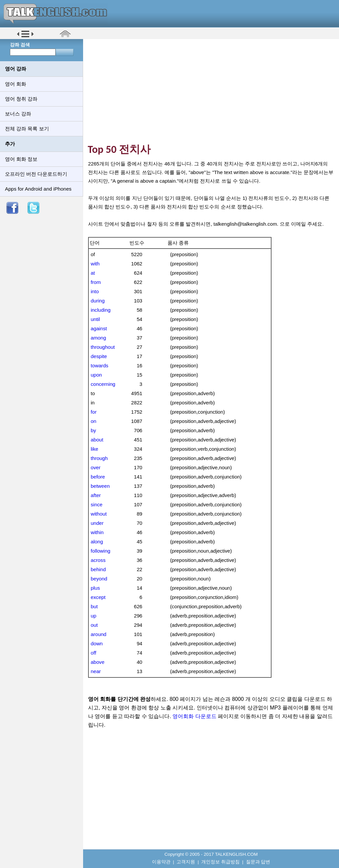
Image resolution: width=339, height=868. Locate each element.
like (95, 449)
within (97, 532)
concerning (103, 384)
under (97, 523)
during (98, 301)
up (94, 616)
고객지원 (186, 862)
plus (95, 588)
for (94, 412)
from (96, 282)
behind (98, 569)
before (98, 477)
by (93, 430)
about (97, 440)
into (95, 291)
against (99, 328)
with (95, 264)
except (98, 597)
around (98, 634)
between (100, 486)
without (99, 514)
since (97, 504)
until (95, 319)
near (96, 671)
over (96, 467)
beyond (99, 579)
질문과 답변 (258, 862)
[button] (25, 37)
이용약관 (161, 862)
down (97, 643)
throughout (103, 347)
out (94, 625)
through (99, 458)
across (98, 560)
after (96, 495)
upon (96, 375)
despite (99, 356)
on (94, 421)
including (101, 310)
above (97, 662)
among (98, 338)
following (100, 551)
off (94, 653)
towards (99, 365)
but (94, 606)
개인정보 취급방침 (220, 862)
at (93, 273)
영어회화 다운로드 (194, 716)
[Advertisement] (213, 91)
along (97, 542)
